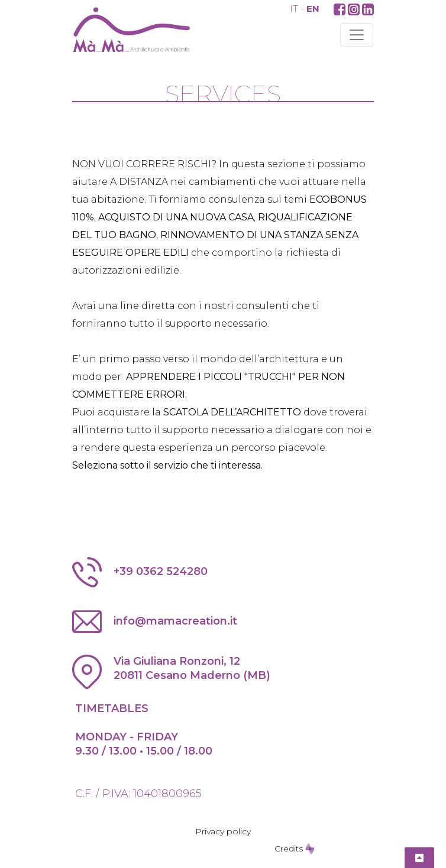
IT (294, 9)
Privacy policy (223, 831)
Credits (295, 849)
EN (313, 9)
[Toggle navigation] (357, 35)
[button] (340, 9)
